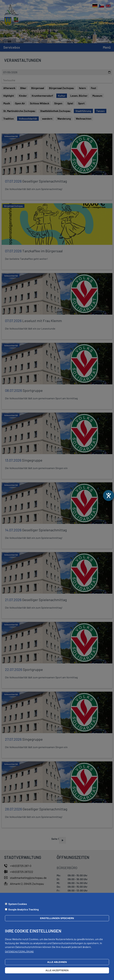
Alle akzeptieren (57, 970)
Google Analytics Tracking (24, 909)
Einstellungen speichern (57, 918)
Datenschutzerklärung (19, 952)
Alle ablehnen (57, 962)
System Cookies (18, 904)
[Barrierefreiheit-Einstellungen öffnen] (109, 495)
